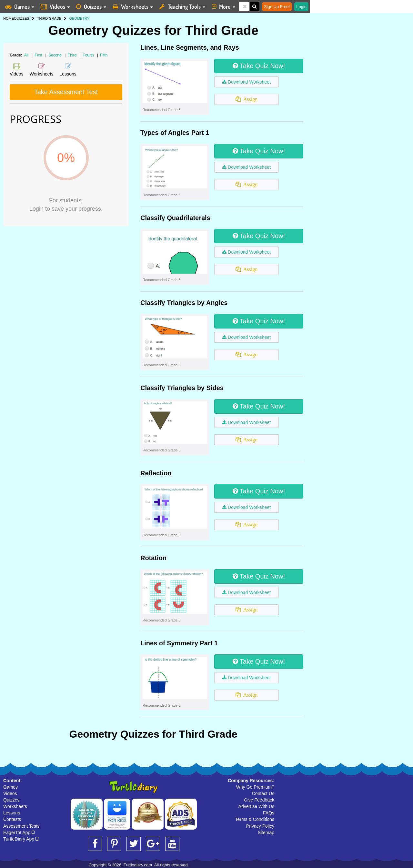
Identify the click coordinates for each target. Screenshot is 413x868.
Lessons (12, 813)
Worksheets (15, 806)
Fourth (89, 55)
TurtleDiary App (21, 839)
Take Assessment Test (66, 92)
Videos (10, 793)
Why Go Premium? (255, 787)
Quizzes (11, 800)
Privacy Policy (260, 826)
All (26, 55)
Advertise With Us (256, 806)
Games (10, 787)
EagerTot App (19, 833)
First (39, 55)
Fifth (104, 55)
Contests (12, 819)
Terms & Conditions (255, 819)
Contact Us (263, 793)
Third (73, 55)
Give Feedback (259, 800)
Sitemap (266, 833)
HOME (9, 18)
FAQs (269, 813)
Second (55, 55)
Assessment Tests (21, 826)
